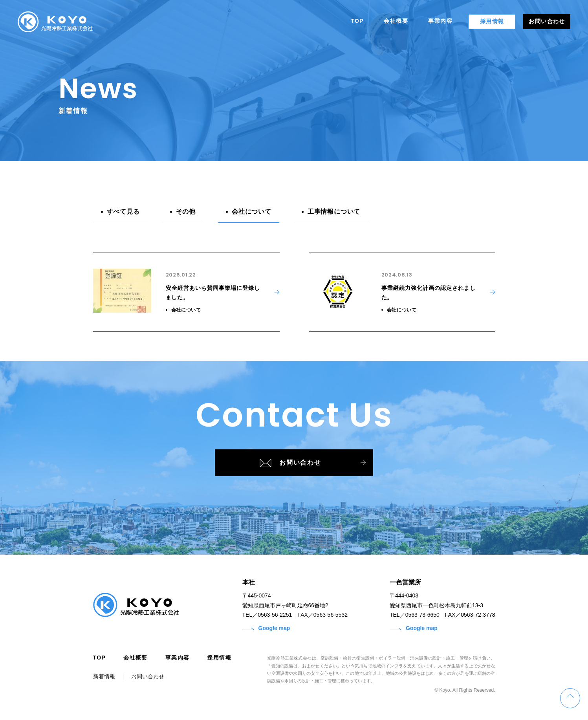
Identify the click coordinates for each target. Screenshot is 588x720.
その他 (186, 212)
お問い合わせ (301, 464)
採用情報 (219, 660)
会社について (252, 212)
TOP (100, 660)
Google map (266, 630)
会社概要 (136, 660)
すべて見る (123, 212)
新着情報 (104, 679)
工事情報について (334, 212)
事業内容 (178, 660)
